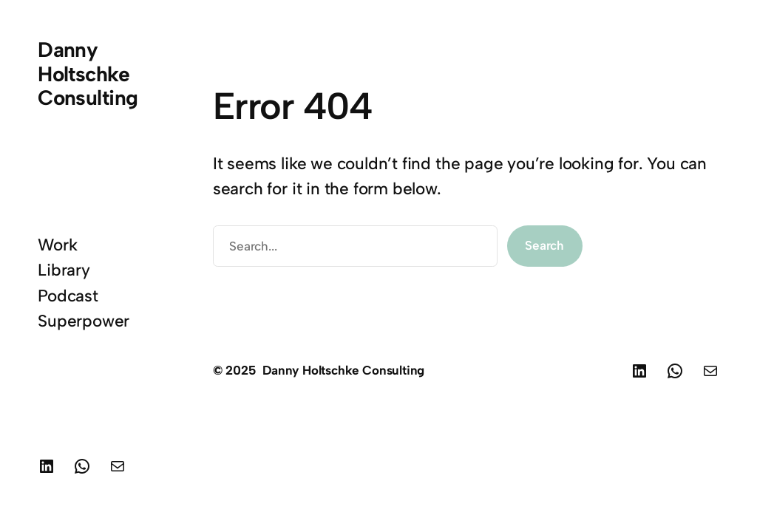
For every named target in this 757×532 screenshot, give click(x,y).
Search (544, 245)
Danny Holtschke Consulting (88, 74)
